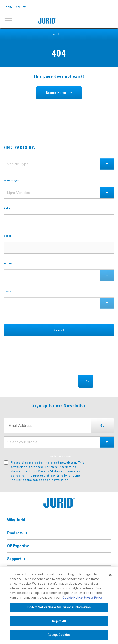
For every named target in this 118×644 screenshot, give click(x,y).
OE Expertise (18, 546)
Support (17, 559)
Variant (8, 263)
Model (7, 236)
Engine (8, 291)
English (13, 7)
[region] (59, 606)
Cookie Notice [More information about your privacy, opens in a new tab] (72, 598)
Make (7, 208)
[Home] (47, 21)
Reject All (59, 621)
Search (59, 330)
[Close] (110, 575)
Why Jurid (16, 520)
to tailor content (62, 457)
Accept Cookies (59, 635)
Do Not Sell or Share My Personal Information (59, 607)
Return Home (56, 93)
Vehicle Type (11, 181)
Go (102, 426)
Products (18, 533)
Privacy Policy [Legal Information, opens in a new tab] (93, 598)
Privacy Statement (52, 471)
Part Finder (59, 34)
